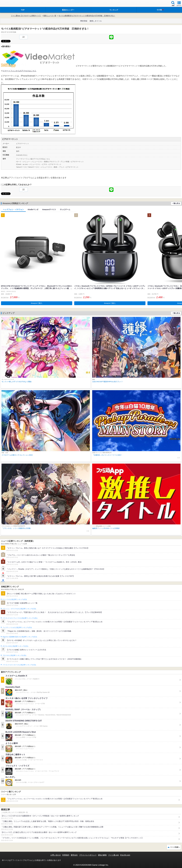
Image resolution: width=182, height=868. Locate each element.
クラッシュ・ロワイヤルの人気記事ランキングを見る (19, 609)
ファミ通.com (113, 855)
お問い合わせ (56, 855)
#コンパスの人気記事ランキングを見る (15, 599)
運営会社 (74, 855)
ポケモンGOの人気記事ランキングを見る (15, 646)
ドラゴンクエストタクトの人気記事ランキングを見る (19, 665)
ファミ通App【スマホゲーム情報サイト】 (26, 16)
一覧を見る (176, 203)
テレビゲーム (65, 209)
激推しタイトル (96, 21)
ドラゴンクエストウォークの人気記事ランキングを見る (20, 618)
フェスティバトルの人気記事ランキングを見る (17, 627)
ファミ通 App (9, 4)
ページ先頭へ (175, 847)
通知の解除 (102, 855)
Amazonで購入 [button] (37, 303)
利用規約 (66, 855)
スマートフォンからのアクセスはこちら (20, 71)
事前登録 (84, 21)
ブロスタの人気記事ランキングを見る (14, 655)
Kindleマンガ (33, 209)
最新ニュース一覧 (50, 16)
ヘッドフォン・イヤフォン (13, 209)
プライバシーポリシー (88, 855)
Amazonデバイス (49, 209)
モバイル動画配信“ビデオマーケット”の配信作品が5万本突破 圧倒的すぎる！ (87, 16)
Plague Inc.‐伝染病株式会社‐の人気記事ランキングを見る (20, 637)
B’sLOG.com (125, 855)
